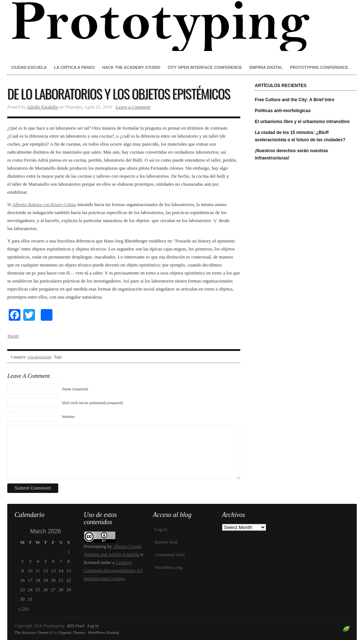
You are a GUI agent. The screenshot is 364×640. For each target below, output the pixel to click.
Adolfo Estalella (42, 107)
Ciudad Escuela (29, 67)
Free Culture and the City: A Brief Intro (294, 100)
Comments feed (170, 555)
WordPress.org (169, 567)
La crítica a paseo (74, 67)
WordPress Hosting (104, 632)
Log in (161, 529)
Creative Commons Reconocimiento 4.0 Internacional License (113, 570)
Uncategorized (39, 357)
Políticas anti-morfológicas (283, 111)
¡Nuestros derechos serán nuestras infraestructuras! (291, 154)
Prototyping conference (319, 67)
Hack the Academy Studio (131, 67)
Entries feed (166, 542)
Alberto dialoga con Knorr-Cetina (44, 204)
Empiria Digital (266, 67)
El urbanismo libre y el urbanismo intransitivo (302, 122)
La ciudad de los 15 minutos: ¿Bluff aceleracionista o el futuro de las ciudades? (300, 136)
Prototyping (182, 25)
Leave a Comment (133, 107)
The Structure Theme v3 (34, 632)
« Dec (24, 608)
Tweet (13, 336)
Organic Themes (72, 632)
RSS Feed (76, 626)
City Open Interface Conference (205, 67)
